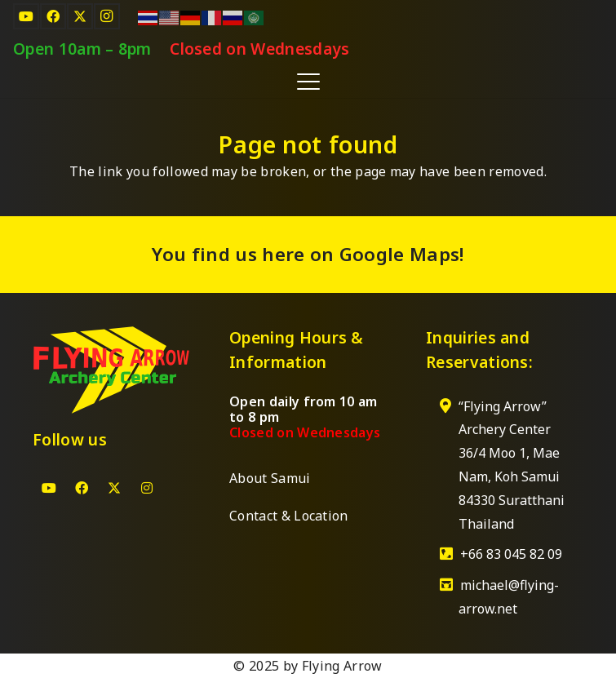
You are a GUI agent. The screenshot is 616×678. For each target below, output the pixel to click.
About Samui (270, 478)
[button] (308, 82)
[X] (80, 16)
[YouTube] (26, 16)
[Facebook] (53, 16)
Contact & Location (289, 516)
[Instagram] (107, 16)
